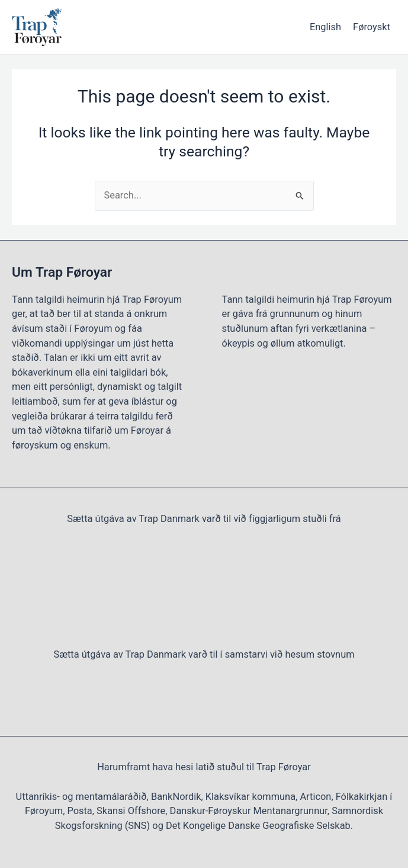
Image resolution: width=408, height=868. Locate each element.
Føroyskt (372, 27)
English (325, 27)
